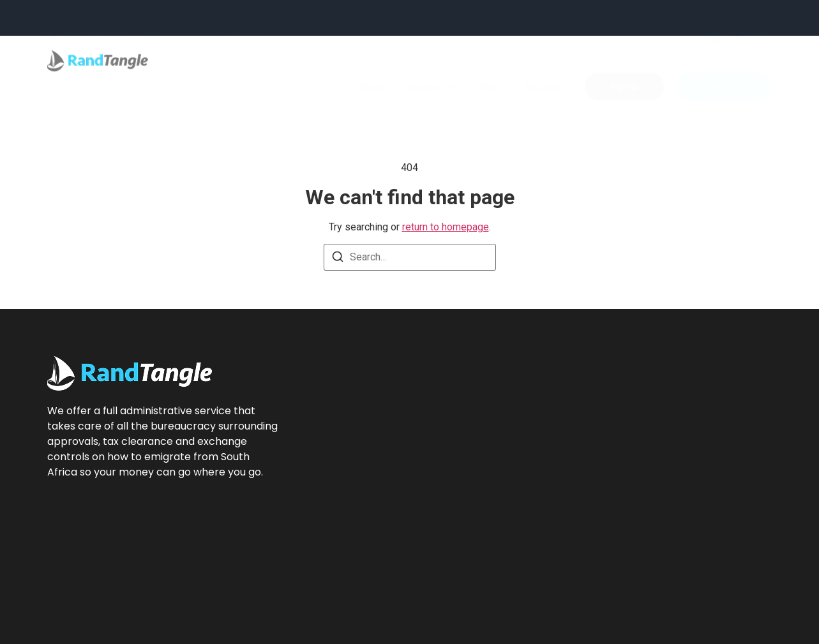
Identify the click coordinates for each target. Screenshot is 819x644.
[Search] (338, 259)
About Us (542, 64)
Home (371, 64)
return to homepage (446, 227)
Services (431, 64)
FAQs (490, 64)
